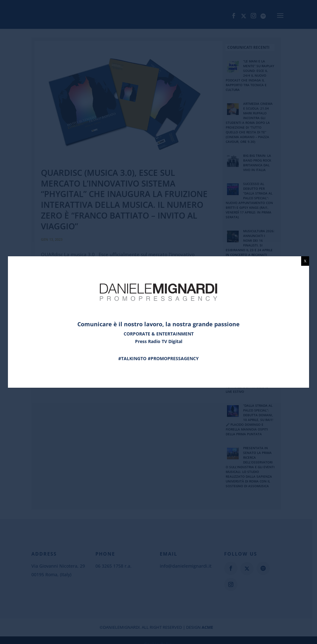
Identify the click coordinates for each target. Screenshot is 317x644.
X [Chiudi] (305, 261)
